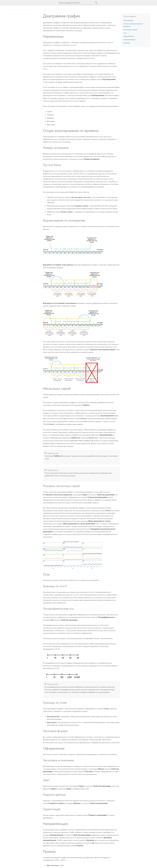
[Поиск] (96, 3)
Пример (127, 43)
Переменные (128, 20)
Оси (125, 33)
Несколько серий (130, 30)
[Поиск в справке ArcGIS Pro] (76, 3)
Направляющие (129, 40)
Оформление (129, 36)
